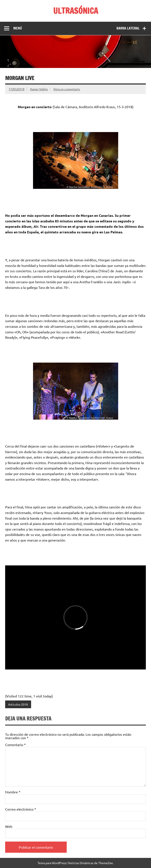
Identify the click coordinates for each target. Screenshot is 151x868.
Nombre (13, 792)
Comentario (15, 745)
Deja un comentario (67, 89)
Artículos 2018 (18, 704)
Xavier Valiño (39, 89)
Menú (18, 28)
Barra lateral (128, 28)
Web (9, 826)
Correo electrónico (21, 809)
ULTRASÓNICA (76, 11)
